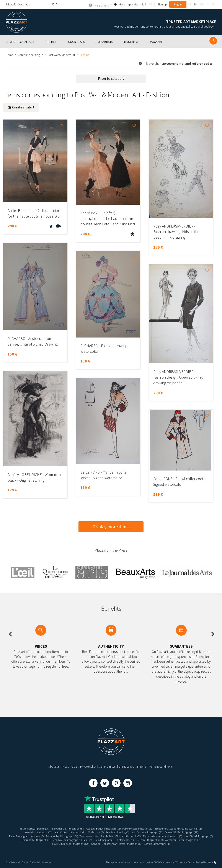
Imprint (142, 766)
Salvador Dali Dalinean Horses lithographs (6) (137, 843)
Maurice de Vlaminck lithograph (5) (184, 836)
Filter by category (111, 78)
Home (9, 55)
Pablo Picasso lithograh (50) (140, 828)
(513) (15, 828)
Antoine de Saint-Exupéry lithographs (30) (179, 840)
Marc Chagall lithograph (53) (144, 836)
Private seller (88, 766)
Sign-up (162, 4)
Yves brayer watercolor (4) (109, 836)
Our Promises (107, 766)
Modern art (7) (95, 832)
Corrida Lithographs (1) (180, 843)
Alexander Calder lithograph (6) (47, 843)
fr (189, 4)
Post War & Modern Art (61, 55)
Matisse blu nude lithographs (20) (87, 843)
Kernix (212, 862)
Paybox (191, 862)
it (207, 4)
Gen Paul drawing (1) (118, 832)
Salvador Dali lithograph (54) (64, 828)
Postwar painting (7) (32, 828)
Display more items (111, 526)
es (213, 4)
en (196, 4)
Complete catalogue (30, 55)
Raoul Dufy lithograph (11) (67, 840)
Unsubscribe (126, 766)
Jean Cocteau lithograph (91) (67, 832)
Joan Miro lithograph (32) (32, 832)
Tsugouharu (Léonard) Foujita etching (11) (184, 828)
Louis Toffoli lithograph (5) (33, 840)
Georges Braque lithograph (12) (102, 828)
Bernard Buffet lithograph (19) (187, 832)
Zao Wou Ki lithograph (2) (100, 840)
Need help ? (70, 766)
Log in (178, 4)
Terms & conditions (161, 766)
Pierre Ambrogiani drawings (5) (36, 836)
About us (54, 766)
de (202, 4)
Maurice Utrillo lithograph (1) (135, 840)
